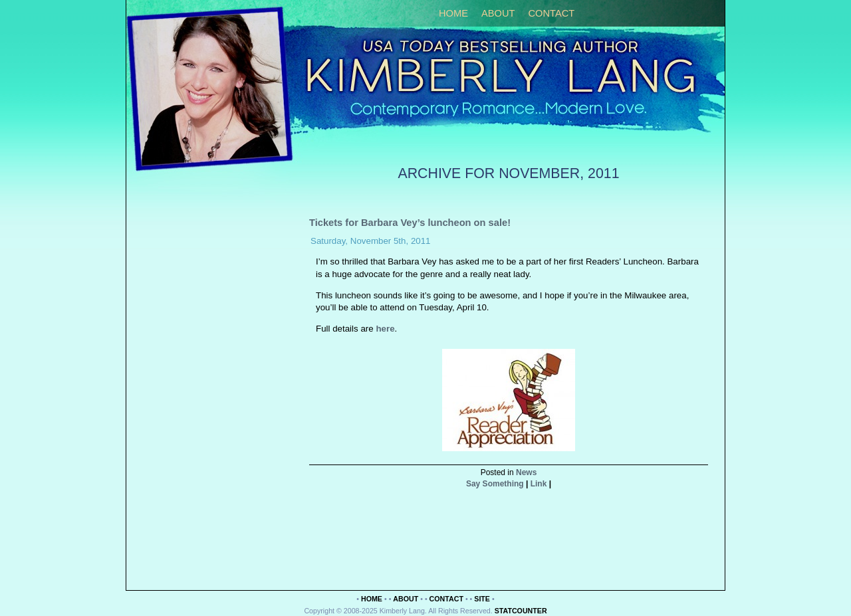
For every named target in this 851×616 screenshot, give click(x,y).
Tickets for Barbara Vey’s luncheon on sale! (410, 223)
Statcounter (521, 611)
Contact (551, 13)
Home (453, 13)
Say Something (495, 484)
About (498, 13)
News (526, 472)
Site (482, 599)
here (384, 329)
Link (539, 484)
